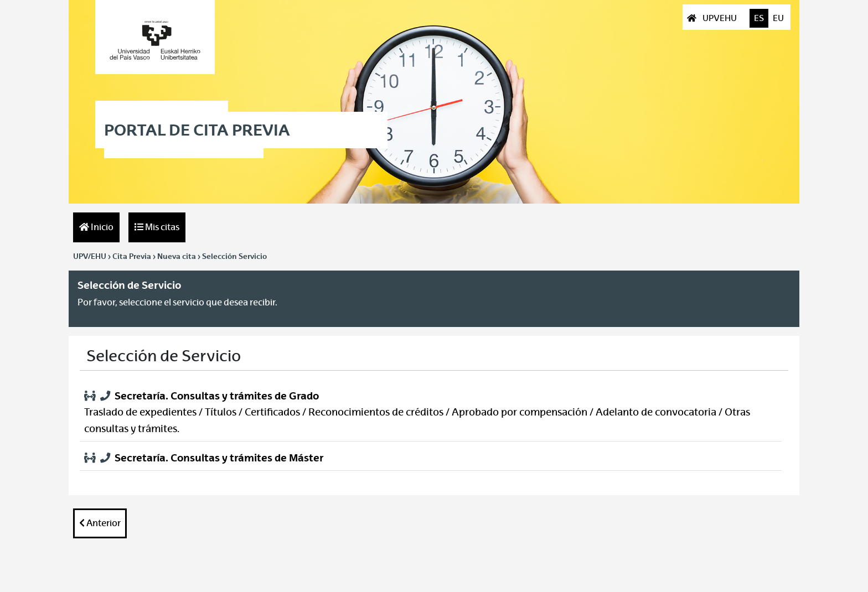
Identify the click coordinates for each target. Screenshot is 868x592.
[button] (431, 413)
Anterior (100, 523)
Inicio (96, 227)
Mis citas (157, 227)
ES (759, 18)
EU (778, 18)
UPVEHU (713, 18)
